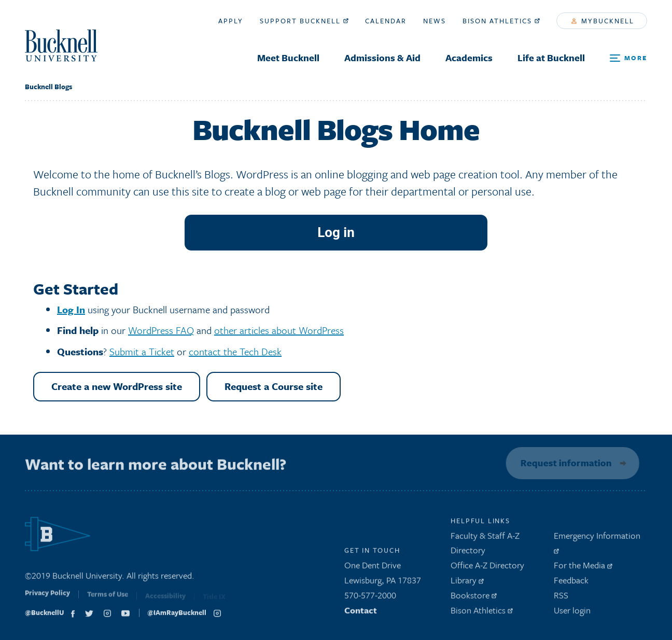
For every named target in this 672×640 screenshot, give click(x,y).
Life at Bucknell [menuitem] (551, 58)
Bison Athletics (501, 21)
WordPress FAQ (161, 330)
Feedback (571, 583)
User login (572, 613)
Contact (361, 613)
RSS (561, 598)
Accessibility (165, 599)
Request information (564, 463)
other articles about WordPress (279, 330)
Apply (231, 21)
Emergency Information (597, 544)
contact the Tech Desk (235, 351)
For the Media (583, 568)
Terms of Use (108, 599)
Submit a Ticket (142, 351)
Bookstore (474, 598)
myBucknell (603, 21)
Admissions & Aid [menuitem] (382, 58)
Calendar (386, 21)
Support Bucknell (304, 21)
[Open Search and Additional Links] (628, 58)
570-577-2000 (370, 598)
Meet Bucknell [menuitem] (288, 58)
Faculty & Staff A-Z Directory (485, 546)
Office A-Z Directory (487, 568)
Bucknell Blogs (48, 87)
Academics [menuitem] (469, 58)
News (435, 21)
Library (467, 583)
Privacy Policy (47, 598)
